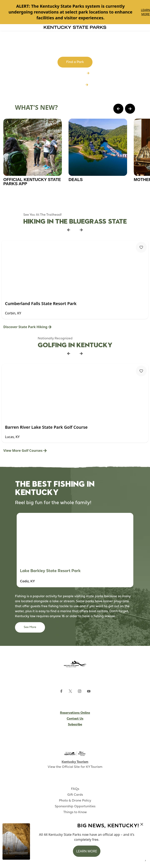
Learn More (146, 12)
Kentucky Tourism (75, 762)
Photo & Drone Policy (75, 801)
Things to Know (75, 812)
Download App (75, 85)
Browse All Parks (75, 73)
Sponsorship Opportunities (75, 806)
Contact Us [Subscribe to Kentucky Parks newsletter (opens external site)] (75, 719)
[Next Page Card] (130, 109)
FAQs (75, 789)
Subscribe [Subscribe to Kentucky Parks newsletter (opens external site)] (75, 725)
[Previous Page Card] (118, 109)
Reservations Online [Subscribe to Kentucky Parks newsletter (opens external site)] (75, 713)
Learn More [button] (87, 851)
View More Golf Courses (25, 451)
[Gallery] (75, 12)
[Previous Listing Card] (69, 230)
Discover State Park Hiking (27, 327)
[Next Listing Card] (81, 230)
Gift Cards (75, 795)
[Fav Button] (141, 247)
